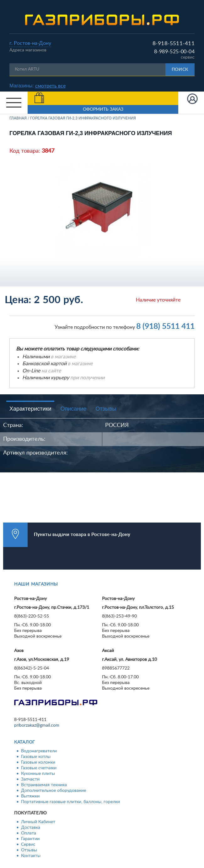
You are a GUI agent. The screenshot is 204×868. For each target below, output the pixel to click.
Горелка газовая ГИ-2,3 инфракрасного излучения (83, 118)
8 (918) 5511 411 (165, 326)
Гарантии (30, 839)
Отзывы (106, 409)
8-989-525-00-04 (174, 52)
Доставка (31, 828)
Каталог (25, 742)
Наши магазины (36, 584)
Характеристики (30, 409)
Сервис (28, 844)
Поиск (180, 70)
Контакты (31, 856)
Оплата (29, 833)
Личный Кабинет (38, 822)
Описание (73, 409)
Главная (18, 118)
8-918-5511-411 (174, 43)
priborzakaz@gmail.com (37, 725)
